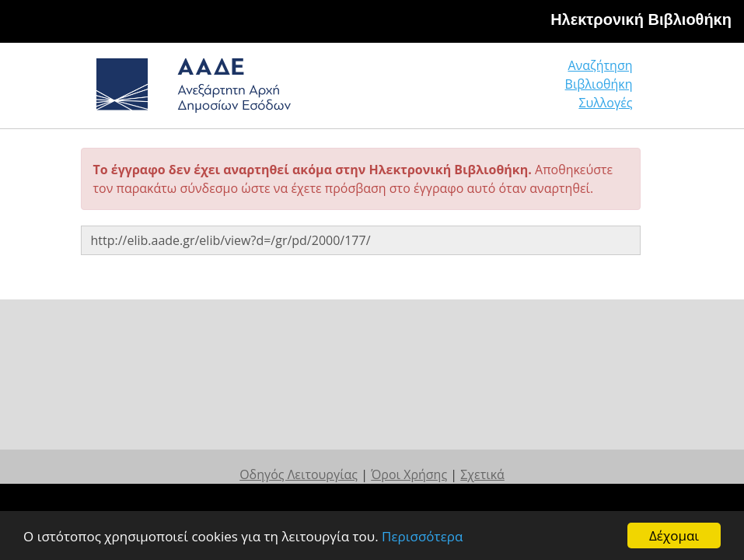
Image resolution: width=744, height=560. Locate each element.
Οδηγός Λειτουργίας (299, 474)
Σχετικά (482, 474)
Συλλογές (605, 103)
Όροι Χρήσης (409, 474)
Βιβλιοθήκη (599, 84)
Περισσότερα (422, 536)
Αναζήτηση (600, 65)
